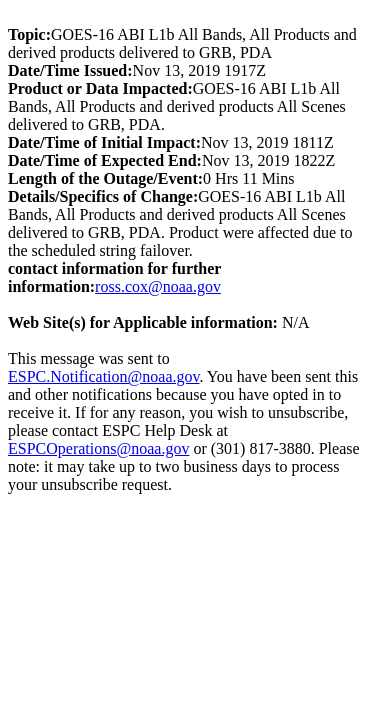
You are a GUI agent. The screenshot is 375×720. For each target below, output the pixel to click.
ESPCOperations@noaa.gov (98, 448)
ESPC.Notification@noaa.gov (103, 376)
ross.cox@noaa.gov (158, 286)
